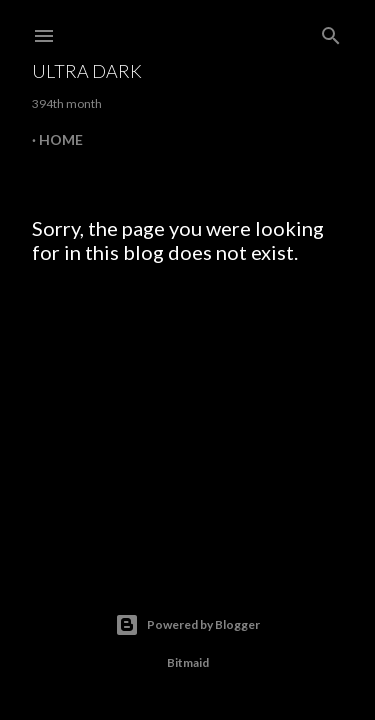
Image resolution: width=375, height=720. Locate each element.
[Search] (331, 31)
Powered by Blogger (187, 625)
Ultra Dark (87, 71)
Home (61, 139)
